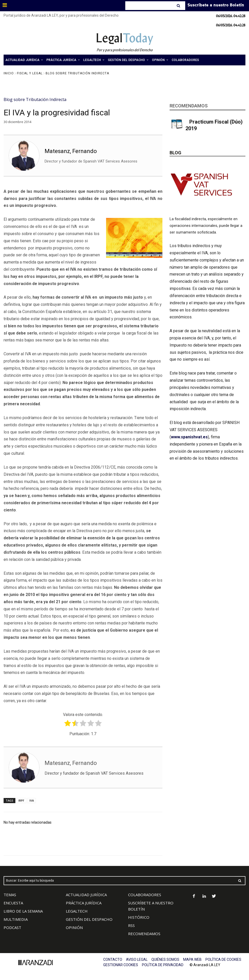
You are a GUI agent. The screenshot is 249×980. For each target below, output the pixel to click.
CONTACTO (113, 959)
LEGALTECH (77, 911)
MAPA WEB (192, 959)
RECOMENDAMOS (144, 934)
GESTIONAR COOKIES (121, 965)
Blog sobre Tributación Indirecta (77, 73)
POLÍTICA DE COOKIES (223, 959)
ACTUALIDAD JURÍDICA (86, 895)
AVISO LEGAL (137, 959)
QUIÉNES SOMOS (165, 959)
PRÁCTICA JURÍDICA (84, 903)
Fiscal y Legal (30, 73)
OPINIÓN (74, 927)
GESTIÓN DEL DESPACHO (89, 919)
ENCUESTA (13, 903)
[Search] (179, 6)
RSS (131, 925)
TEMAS (10, 895)
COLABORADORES (145, 895)
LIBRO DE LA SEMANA (23, 911)
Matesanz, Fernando (71, 151)
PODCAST (12, 927)
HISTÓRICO (139, 917)
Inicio (9, 73)
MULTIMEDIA (16, 919)
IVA (32, 800)
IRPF (21, 800)
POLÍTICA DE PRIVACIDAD (163, 965)
